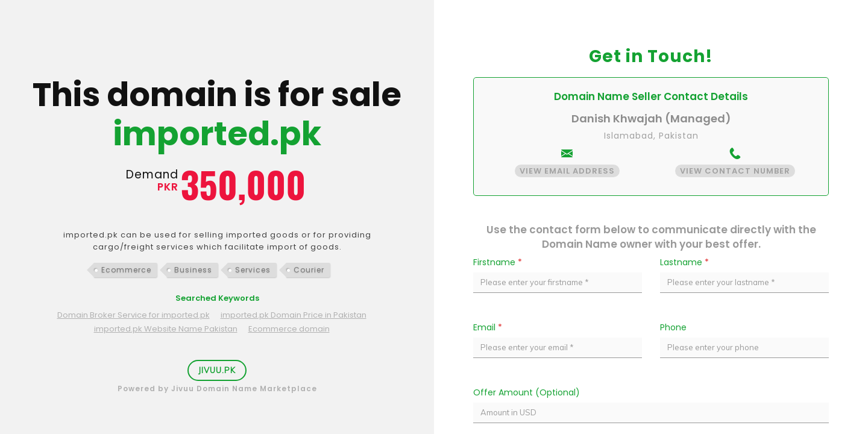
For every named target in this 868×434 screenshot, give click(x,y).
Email (488, 327)
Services (253, 270)
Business (193, 270)
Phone (673, 327)
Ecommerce (126, 270)
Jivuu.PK (217, 370)
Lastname (684, 262)
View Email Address (567, 171)
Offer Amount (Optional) (527, 392)
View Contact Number (735, 171)
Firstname (498, 262)
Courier (309, 270)
